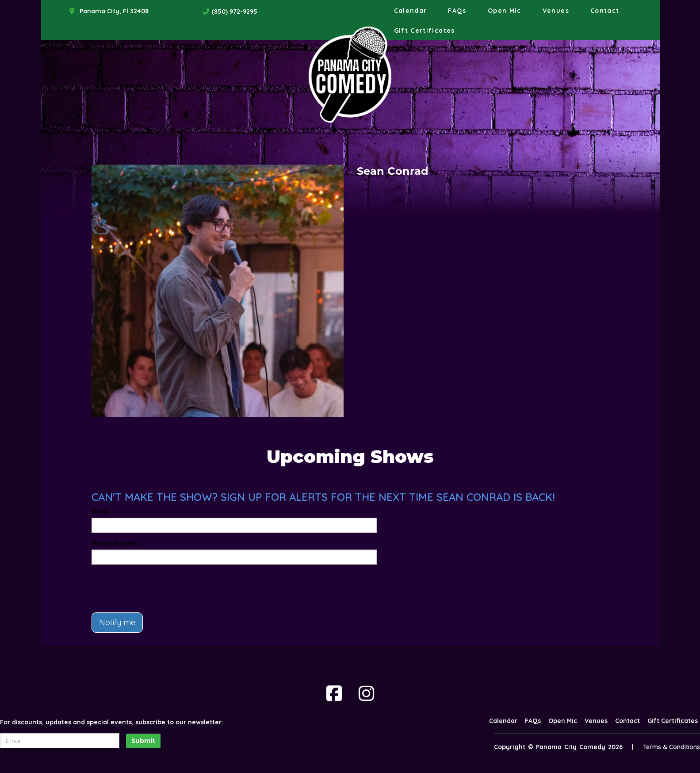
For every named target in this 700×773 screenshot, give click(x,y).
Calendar (411, 11)
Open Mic (505, 11)
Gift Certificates (425, 31)
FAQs (457, 11)
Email (100, 511)
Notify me (117, 622)
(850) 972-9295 (234, 12)
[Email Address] (60, 741)
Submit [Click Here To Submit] (143, 741)
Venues (556, 11)
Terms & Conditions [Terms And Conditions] (671, 747)
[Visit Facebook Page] (334, 693)
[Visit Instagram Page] (366, 693)
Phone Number (115, 543)
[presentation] (159, 588)
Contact (605, 11)
